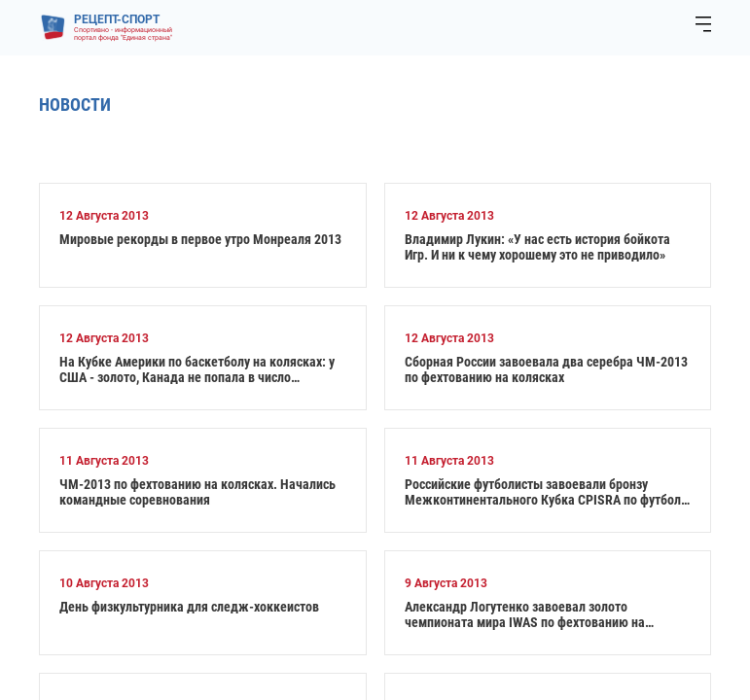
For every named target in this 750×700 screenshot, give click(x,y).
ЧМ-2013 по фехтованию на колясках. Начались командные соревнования (197, 492)
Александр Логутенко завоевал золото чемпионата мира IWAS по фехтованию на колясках (525, 614)
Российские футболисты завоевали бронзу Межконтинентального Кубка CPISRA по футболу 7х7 (546, 492)
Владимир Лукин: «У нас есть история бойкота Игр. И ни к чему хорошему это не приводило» (537, 247)
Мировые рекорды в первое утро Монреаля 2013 (200, 239)
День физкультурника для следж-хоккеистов (189, 607)
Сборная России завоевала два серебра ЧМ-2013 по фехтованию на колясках (546, 369)
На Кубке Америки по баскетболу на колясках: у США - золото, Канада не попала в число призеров (197, 369)
